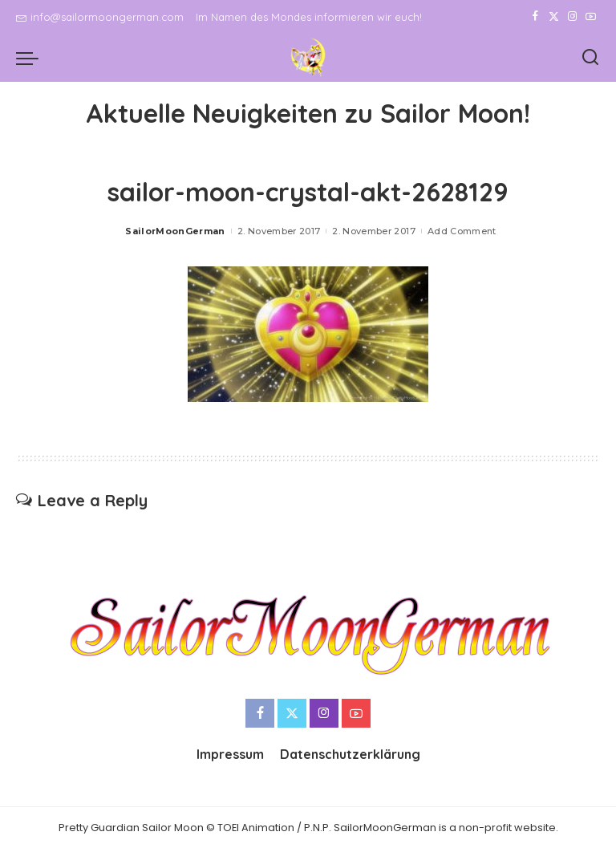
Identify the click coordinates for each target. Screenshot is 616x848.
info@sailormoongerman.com (100, 17)
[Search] (590, 58)
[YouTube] (591, 17)
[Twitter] (554, 17)
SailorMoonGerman (175, 231)
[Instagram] (572, 17)
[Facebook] (535, 17)
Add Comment (462, 231)
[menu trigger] (31, 58)
